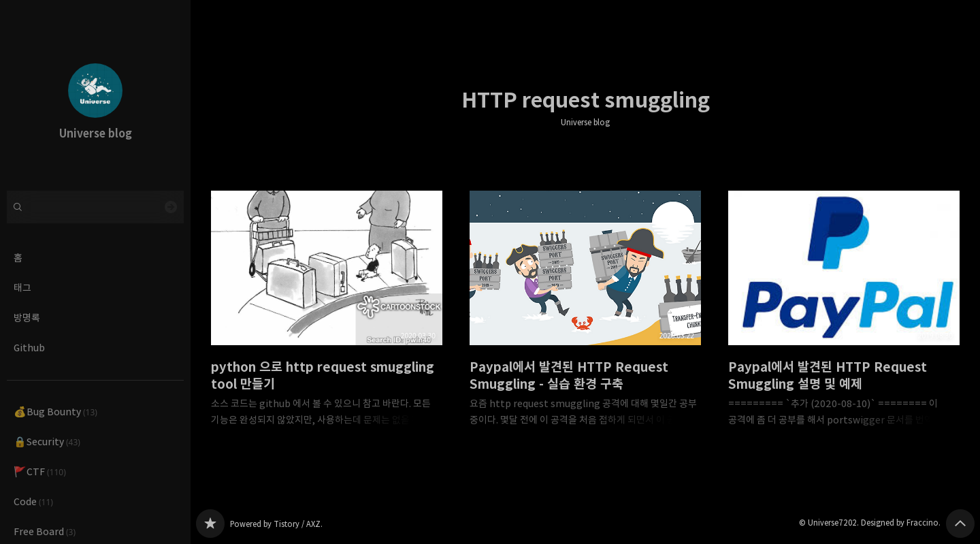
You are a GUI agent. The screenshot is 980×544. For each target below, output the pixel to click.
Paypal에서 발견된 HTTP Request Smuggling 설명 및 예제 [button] (844, 320)
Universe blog (585, 123)
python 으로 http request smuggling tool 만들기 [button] (327, 320)
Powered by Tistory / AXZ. (276, 524)
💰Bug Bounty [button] (55, 412)
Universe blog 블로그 (210, 524)
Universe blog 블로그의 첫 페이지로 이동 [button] (95, 95)
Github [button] (29, 348)
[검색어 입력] (95, 207)
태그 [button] (22, 288)
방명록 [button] (27, 318)
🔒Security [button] (47, 442)
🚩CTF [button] (40, 471)
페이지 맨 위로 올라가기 (960, 524)
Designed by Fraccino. (901, 523)
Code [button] (33, 501)
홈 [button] (18, 258)
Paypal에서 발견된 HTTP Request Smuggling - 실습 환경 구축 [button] (585, 320)
